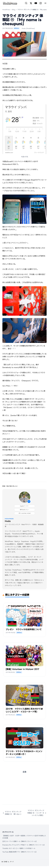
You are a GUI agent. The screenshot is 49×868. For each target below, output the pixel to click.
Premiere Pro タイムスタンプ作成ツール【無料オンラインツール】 (24, 845)
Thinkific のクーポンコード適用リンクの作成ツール (19, 848)
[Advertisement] (24, 790)
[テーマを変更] (11, 862)
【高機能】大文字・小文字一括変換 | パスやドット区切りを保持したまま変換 (24, 837)
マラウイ (16, 28)
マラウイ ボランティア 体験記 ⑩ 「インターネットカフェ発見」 (37, 813)
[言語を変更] (4, 862)
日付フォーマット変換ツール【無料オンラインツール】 (20, 841)
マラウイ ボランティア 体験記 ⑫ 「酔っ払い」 (12, 813)
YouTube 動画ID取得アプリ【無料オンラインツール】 (20, 852)
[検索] (26, 3)
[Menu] (45, 3)
